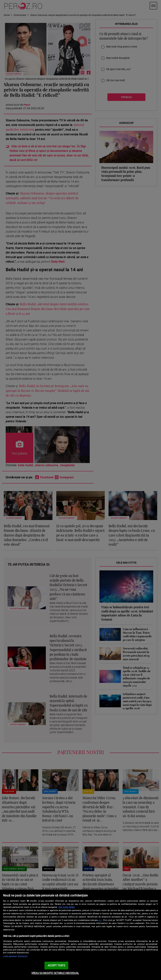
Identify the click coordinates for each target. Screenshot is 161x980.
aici (100, 920)
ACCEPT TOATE (56, 965)
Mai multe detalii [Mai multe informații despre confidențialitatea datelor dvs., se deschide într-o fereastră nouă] (67, 907)
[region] (80, 935)
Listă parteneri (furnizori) (15, 956)
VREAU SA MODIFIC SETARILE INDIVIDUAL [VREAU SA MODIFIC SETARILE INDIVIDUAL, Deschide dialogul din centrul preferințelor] (55, 973)
